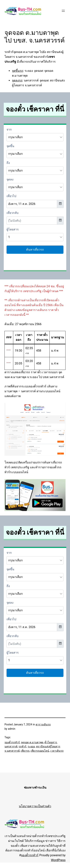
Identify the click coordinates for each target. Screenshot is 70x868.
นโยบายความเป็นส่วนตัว (35, 806)
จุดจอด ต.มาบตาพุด (32, 742)
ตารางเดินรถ (43, 724)
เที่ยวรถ (25, 751)
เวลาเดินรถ (57, 751)
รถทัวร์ (22, 746)
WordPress (58, 860)
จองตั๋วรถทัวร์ (12, 742)
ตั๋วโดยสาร (51, 742)
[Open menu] (63, 11)
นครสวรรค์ (11, 746)
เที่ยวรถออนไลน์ (40, 751)
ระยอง (31, 746)
